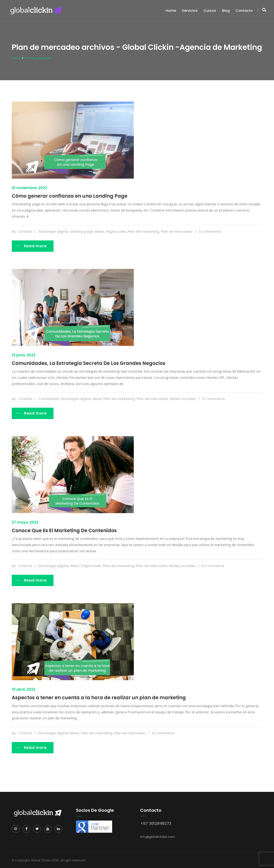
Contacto (244, 11)
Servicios (190, 11)
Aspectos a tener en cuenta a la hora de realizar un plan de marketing (99, 698)
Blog (226, 11)
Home (171, 11)
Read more (35, 246)
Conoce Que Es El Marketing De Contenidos (64, 531)
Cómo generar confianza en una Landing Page (70, 196)
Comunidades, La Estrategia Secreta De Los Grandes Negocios (89, 363)
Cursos (210, 11)
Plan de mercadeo (38, 58)
